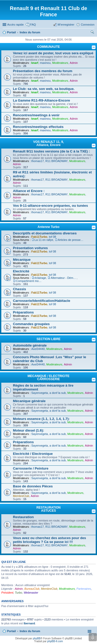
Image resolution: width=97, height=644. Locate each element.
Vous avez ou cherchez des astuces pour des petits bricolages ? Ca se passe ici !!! (50, 540)
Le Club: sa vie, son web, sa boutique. (44, 89)
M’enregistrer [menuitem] (66, 25)
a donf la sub (58, 393)
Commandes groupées (31, 324)
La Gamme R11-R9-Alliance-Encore (42, 100)
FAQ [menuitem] (33, 25)
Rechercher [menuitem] (92, 33)
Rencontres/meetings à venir (36, 115)
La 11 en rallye (44, 240)
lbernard (29, 623)
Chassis (20, 289)
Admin (74, 63)
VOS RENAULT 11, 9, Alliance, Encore (48, 143)
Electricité (21, 271)
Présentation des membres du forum (43, 71)
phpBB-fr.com (55, 641)
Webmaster (31, 593)
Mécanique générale (29, 401)
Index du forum (30, 631)
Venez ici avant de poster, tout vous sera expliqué (53, 53)
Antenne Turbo (48, 227)
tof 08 (53, 237)
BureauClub (32, 589)
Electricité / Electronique (33, 454)
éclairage (40, 278)
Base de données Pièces (33, 486)
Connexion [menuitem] (88, 25)
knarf (35, 63)
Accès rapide (16, 25)
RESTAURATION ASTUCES (49, 509)
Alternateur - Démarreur (64, 278)
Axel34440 (38, 349)
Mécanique (22, 260)
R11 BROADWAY (56, 161)
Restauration (23, 517)
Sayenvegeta (40, 393)
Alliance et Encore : (29, 191)
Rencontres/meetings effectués (38, 127)
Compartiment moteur (29, 281)
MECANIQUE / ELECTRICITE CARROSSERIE (48, 378)
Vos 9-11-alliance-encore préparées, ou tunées (50, 206)
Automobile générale (30, 345)
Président (7, 593)
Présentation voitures (30, 248)
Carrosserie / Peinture (31, 468)
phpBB (37, 638)
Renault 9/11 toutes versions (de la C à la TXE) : (51, 151)
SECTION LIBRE (48, 339)
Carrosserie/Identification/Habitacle (42, 301)
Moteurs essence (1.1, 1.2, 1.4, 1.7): (41, 419)
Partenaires (84, 589)
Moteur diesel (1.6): (28, 430)
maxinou (45, 63)
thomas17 (38, 161)
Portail (11, 32)
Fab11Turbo (39, 237)
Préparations (23, 312)
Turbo (19, 593)
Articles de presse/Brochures (71, 240)
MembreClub (21, 496)
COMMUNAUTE (49, 47)
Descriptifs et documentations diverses (45, 233)
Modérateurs (60, 63)
